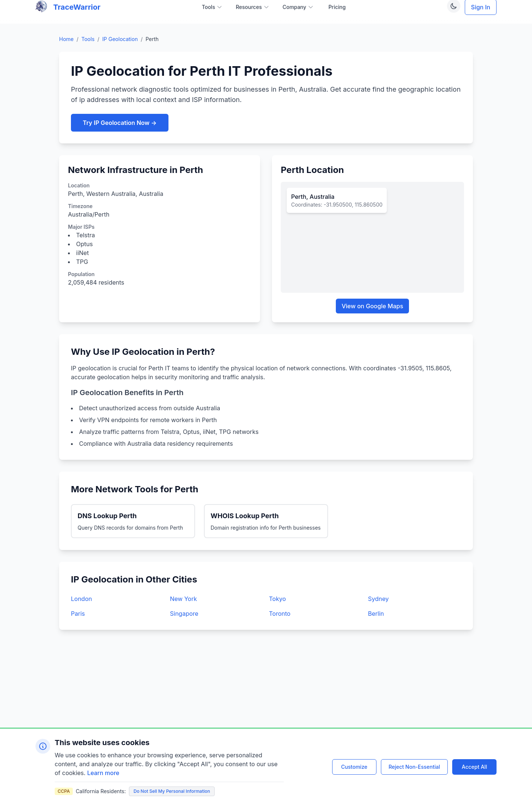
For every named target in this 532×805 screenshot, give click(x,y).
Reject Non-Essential (414, 767)
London (81, 599)
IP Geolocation (120, 39)
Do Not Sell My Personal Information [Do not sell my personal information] (172, 791)
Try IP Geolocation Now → (120, 123)
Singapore (184, 614)
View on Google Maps (373, 306)
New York (183, 599)
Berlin (376, 614)
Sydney (378, 599)
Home (66, 39)
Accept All (474, 767)
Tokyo (277, 599)
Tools (88, 39)
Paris (78, 614)
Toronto (280, 614)
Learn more (103, 773)
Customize (354, 767)
